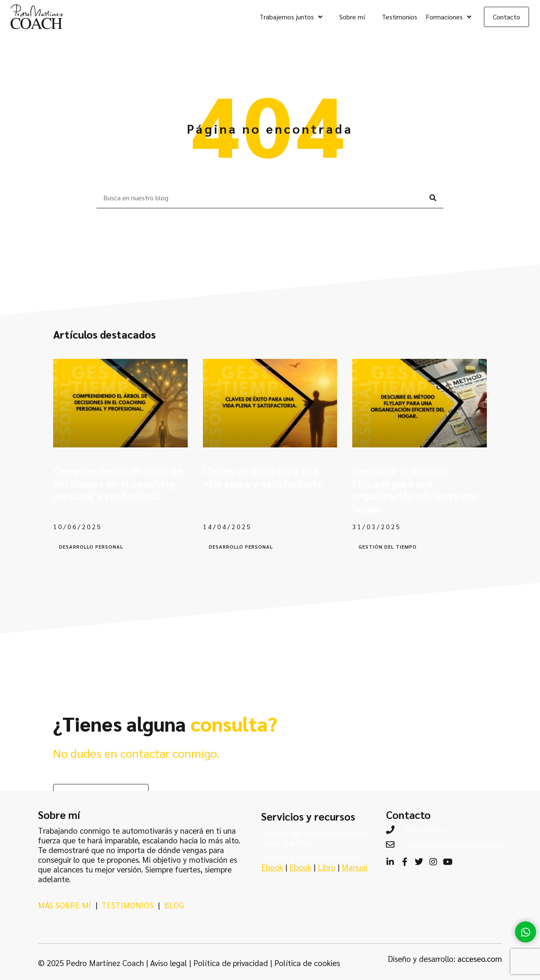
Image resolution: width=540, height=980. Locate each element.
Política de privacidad (231, 963)
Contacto (506, 17)
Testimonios (400, 17)
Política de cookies (307, 963)
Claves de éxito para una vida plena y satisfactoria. (264, 477)
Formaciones (448, 17)
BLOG (174, 905)
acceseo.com (480, 958)
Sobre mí (352, 17)
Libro (327, 867)
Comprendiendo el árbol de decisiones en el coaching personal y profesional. (118, 483)
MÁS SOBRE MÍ (65, 905)
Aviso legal (169, 963)
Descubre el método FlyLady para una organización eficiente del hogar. (414, 489)
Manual (355, 867)
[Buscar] (433, 198)
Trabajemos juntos (291, 17)
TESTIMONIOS (128, 905)
